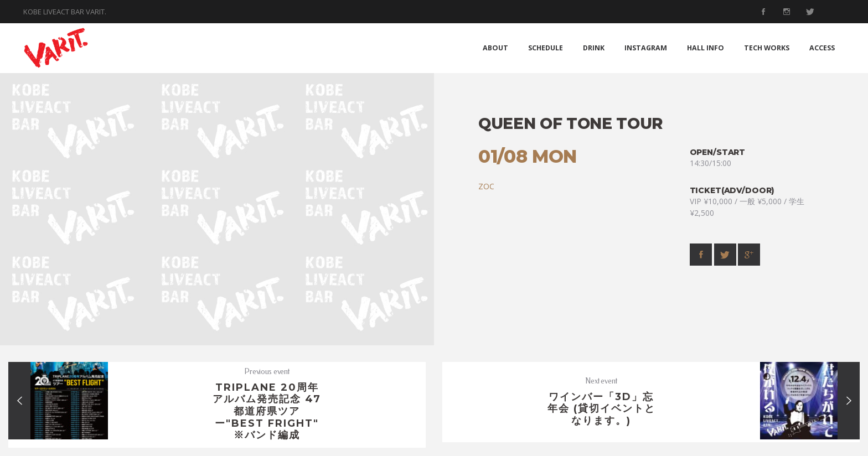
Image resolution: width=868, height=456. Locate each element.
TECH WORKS (767, 48)
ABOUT (495, 48)
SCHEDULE (546, 48)
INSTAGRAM (646, 48)
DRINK (594, 48)
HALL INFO (706, 48)
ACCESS (822, 48)
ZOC (486, 186)
